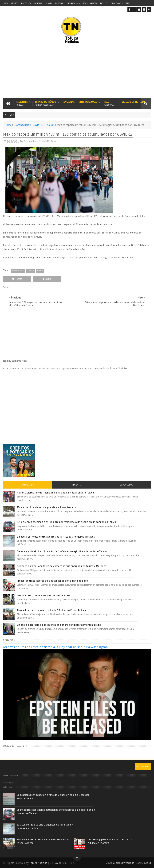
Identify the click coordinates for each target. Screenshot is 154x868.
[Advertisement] (46, 71)
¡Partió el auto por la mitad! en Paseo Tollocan (43, 596)
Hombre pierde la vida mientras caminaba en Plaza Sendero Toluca (55, 493)
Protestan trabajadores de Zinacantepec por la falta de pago (52, 581)
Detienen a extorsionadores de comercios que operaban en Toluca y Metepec (62, 566)
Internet (104, 3)
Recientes (22, 103)
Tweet (17, 279)
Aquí (148, 863)
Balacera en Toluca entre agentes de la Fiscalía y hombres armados (56, 537)
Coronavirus (22, 125)
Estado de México (45, 103)
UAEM (84, 3)
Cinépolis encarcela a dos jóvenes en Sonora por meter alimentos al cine (59, 625)
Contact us (143, 767)
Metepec (15, 3)
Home (8, 125)
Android (93, 3)
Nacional (59, 3)
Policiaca (38, 3)
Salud (50, 125)
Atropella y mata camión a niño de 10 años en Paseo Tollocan (52, 610)
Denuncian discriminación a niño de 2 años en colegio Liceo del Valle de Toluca (62, 551)
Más (109, 103)
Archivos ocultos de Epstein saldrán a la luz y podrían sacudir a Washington (55, 647)
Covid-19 (38, 125)
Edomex (49, 3)
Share (47, 279)
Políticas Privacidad (123, 863)
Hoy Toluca (26, 3)
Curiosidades (116, 3)
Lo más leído (28, 485)
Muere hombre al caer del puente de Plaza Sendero (46, 507)
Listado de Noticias (134, 102)
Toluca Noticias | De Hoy (44, 863)
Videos (127, 3)
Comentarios (126, 485)
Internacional (72, 3)
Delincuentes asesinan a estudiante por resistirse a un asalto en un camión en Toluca (66, 522)
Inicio (5, 3)
